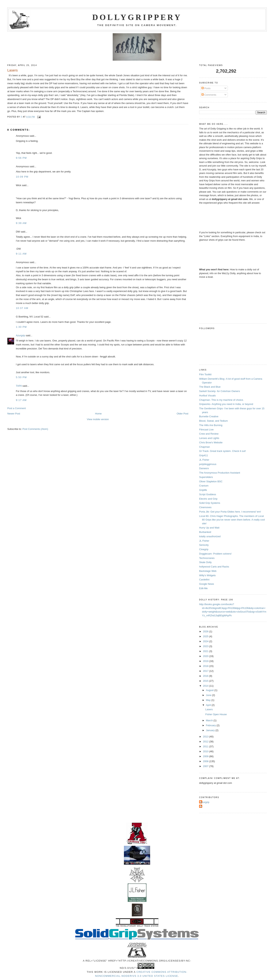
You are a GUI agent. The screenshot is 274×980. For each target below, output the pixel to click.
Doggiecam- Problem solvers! (215, 554)
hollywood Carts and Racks (214, 567)
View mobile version (98, 419)
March (210, 720)
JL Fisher (204, 460)
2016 (206, 676)
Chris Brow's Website (211, 442)
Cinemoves (205, 507)
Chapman (204, 447)
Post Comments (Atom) (35, 429)
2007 (206, 766)
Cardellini (204, 580)
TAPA (19, 386)
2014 (206, 686)
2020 (206, 656)
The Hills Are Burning (211, 425)
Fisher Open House (216, 714)
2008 (206, 761)
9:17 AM (21, 400)
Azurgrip (20, 335)
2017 (206, 671)
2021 (206, 651)
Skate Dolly (205, 562)
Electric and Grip (208, 499)
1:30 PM (21, 327)
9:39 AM (21, 223)
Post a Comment (16, 408)
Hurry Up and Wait (209, 528)
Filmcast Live (206, 430)
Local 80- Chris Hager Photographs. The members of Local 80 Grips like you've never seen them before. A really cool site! (232, 520)
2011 (206, 746)
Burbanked (205, 532)
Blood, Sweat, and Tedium (213, 421)
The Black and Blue (210, 387)
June (209, 695)
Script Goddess (208, 494)
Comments (209, 95)
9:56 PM (21, 158)
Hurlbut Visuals (207, 396)
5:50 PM (21, 377)
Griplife (203, 490)
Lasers (209, 709)
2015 (206, 681)
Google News (207, 584)
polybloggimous (208, 464)
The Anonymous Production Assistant (220, 473)
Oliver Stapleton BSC (211, 481)
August (210, 690)
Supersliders (206, 477)
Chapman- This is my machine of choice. (221, 400)
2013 (206, 737)
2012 (206, 742)
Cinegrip (204, 549)
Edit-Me (203, 588)
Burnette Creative (209, 416)
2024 (206, 641)
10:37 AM (22, 308)
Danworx (204, 468)
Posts (206, 88)
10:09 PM (22, 177)
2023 (206, 646)
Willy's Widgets (207, 575)
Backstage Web (208, 571)
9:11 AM (21, 254)
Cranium (204, 486)
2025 (206, 636)
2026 (206, 631)
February (211, 725)
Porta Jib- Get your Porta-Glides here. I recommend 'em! (230, 512)
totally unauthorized (210, 536)
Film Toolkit (205, 374)
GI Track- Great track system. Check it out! (223, 451)
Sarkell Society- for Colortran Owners (220, 391)
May (209, 700)
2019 (206, 661)
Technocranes (207, 558)
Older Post (183, 414)
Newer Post (14, 414)
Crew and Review (209, 434)
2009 (206, 756)
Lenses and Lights (209, 438)
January (211, 730)
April (209, 705)
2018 (206, 666)
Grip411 (204, 455)
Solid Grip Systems (210, 503)
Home (98, 414)
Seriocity (204, 545)
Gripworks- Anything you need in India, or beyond (226, 404)
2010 (206, 751)
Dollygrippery (137, 17)
